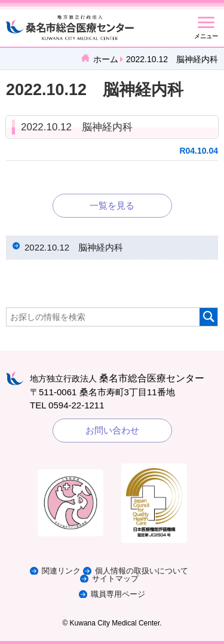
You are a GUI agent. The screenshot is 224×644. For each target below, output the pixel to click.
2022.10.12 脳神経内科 (77, 127)
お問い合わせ (112, 430)
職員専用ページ (118, 594)
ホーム (106, 59)
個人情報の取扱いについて (142, 571)
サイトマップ (115, 579)
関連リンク (61, 571)
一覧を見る (112, 205)
